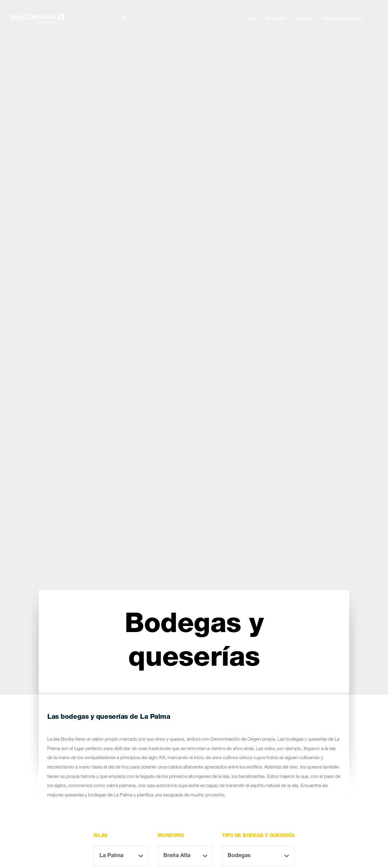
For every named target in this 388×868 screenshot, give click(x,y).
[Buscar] (170, 18)
